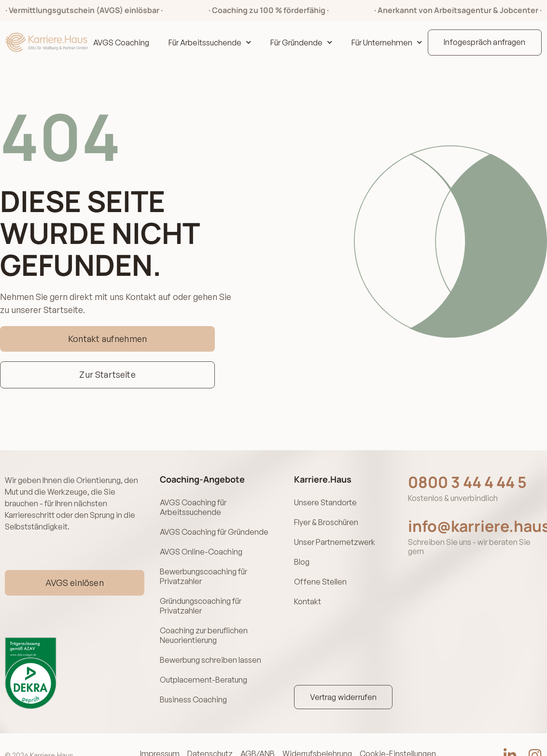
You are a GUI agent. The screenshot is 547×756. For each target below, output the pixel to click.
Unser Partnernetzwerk (335, 536)
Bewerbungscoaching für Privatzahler (203, 568)
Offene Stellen (320, 571)
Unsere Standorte (325, 501)
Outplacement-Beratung (203, 661)
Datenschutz (211, 732)
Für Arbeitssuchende (210, 43)
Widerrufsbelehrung (318, 732)
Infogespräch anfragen (484, 42)
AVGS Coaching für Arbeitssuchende (193, 506)
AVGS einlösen (74, 571)
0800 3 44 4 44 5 (467, 482)
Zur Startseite (107, 374)
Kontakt (308, 588)
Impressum (161, 732)
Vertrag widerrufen (344, 675)
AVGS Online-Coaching (201, 545)
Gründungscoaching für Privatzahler (201, 595)
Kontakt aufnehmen (107, 339)
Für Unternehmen (387, 43)
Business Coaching (193, 679)
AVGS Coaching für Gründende (214, 528)
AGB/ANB (259, 732)
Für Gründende (301, 43)
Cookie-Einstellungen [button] (399, 732)
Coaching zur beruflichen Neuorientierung (204, 622)
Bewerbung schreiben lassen (210, 644)
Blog (302, 553)
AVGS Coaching (121, 43)
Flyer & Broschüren (326, 518)
